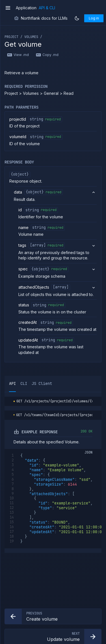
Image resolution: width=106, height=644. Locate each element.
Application (26, 8)
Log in (94, 18)
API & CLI (47, 8)
